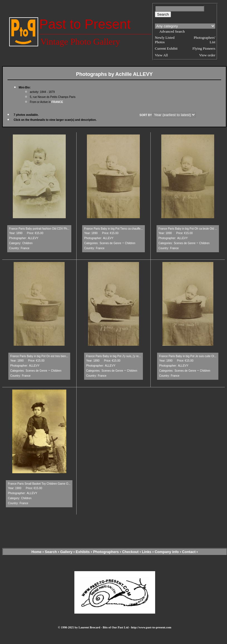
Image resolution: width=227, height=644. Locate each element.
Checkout (130, 552)
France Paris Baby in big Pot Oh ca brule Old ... (188, 229)
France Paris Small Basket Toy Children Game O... (39, 484)
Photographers (106, 552)
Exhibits (83, 552)
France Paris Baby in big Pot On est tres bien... (39, 356)
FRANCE (57, 102)
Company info (167, 552)
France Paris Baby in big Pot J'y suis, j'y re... (113, 356)
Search (51, 552)
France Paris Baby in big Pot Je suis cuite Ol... (188, 356)
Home (36, 552)
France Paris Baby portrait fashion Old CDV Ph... (39, 229)
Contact (189, 552)
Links (147, 552)
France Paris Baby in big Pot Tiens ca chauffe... (113, 229)
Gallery (66, 552)
